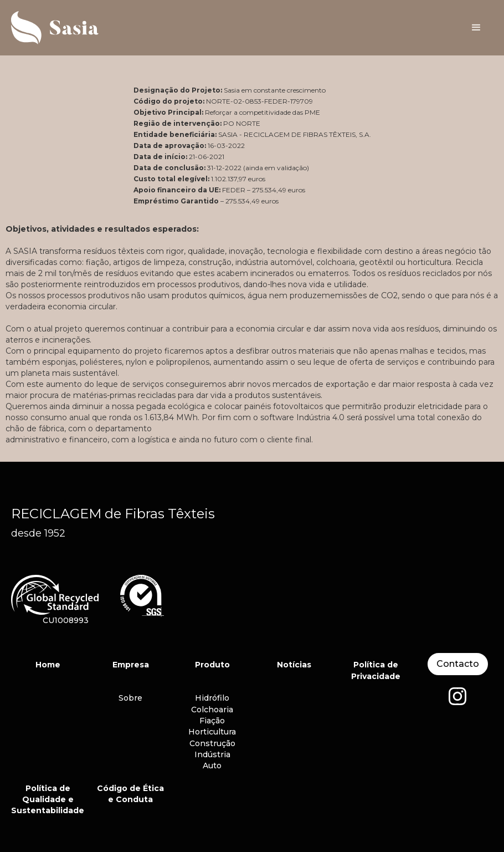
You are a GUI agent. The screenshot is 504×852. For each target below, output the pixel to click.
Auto (212, 766)
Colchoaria (212, 710)
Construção (212, 743)
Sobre (130, 698)
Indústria (212, 754)
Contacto (458, 664)
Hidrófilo (212, 698)
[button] (476, 28)
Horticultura (212, 732)
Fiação (212, 721)
